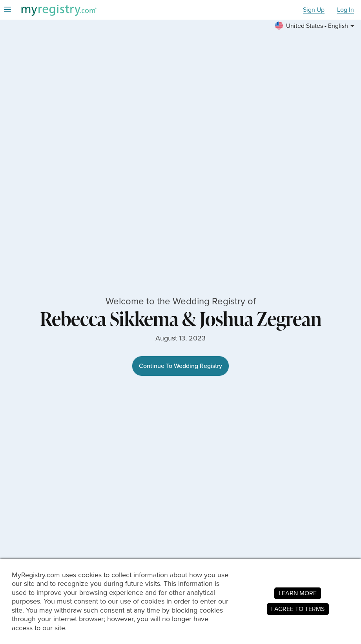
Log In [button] (346, 10)
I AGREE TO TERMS (298, 609)
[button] (316, 26)
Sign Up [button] (314, 10)
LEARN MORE (298, 593)
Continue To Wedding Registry (180, 366)
